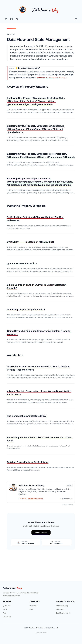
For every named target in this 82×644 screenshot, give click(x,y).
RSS (31, 609)
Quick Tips (6, 606)
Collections (7, 617)
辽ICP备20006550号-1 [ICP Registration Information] (41, 633)
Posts (5, 609)
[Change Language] (6, 19)
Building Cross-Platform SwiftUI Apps (28, 462)
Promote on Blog (62, 606)
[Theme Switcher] (11, 19)
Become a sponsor (69, 505)
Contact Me (60, 609)
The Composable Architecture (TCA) (27, 416)
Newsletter (33, 606)
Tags (4, 613)
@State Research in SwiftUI (22, 263)
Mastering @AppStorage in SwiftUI (26, 310)
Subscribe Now (41, 532)
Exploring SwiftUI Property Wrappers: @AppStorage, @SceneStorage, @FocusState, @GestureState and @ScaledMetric (36, 129)
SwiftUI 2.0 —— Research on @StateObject (30, 242)
